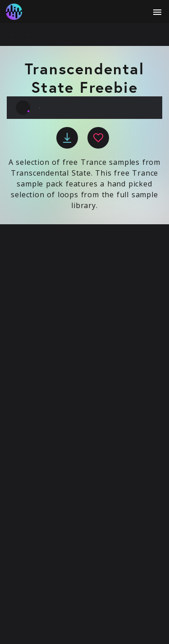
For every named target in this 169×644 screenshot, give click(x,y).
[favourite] (98, 138)
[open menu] (157, 12)
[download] (67, 138)
